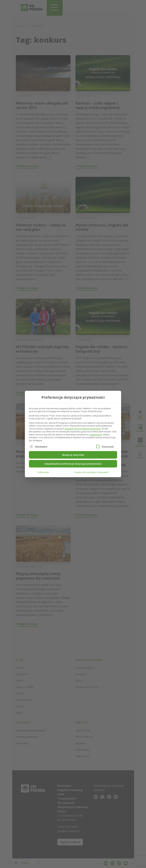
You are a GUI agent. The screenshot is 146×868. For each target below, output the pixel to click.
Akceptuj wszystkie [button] (73, 455)
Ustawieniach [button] (96, 434)
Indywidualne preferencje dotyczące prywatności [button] (73, 464)
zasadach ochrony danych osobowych (83, 429)
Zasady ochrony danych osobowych (91, 472)
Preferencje (43, 472)
